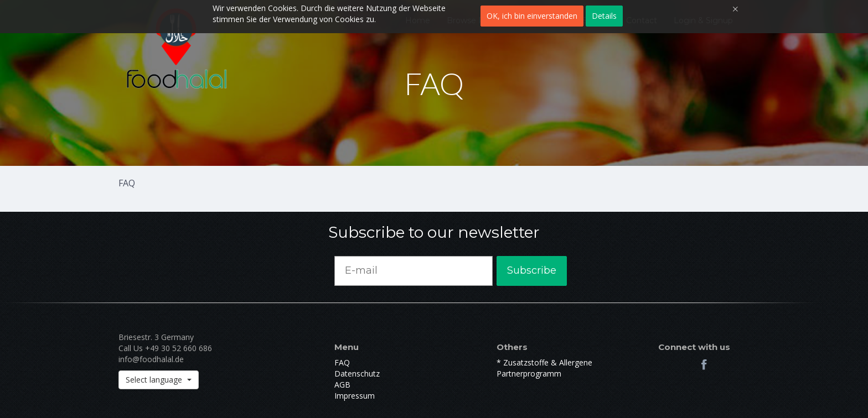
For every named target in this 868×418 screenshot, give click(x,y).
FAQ (342, 362)
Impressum (355, 396)
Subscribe (532, 270)
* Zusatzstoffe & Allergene (544, 362)
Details (604, 16)
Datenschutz (357, 373)
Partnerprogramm (529, 373)
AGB (342, 385)
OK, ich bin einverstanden (532, 16)
